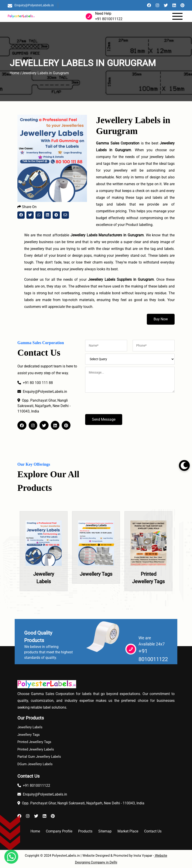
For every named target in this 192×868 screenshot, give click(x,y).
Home (35, 831)
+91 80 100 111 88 (35, 383)
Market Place (128, 831)
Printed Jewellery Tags (34, 742)
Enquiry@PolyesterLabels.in (34, 5)
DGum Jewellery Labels (35, 764)
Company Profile (59, 831)
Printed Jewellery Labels (36, 749)
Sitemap (105, 831)
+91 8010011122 (109, 19)
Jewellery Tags (96, 574)
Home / (16, 73)
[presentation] (119, 405)
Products (85, 831)
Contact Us (153, 831)
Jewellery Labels (30, 727)
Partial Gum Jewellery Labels (39, 757)
